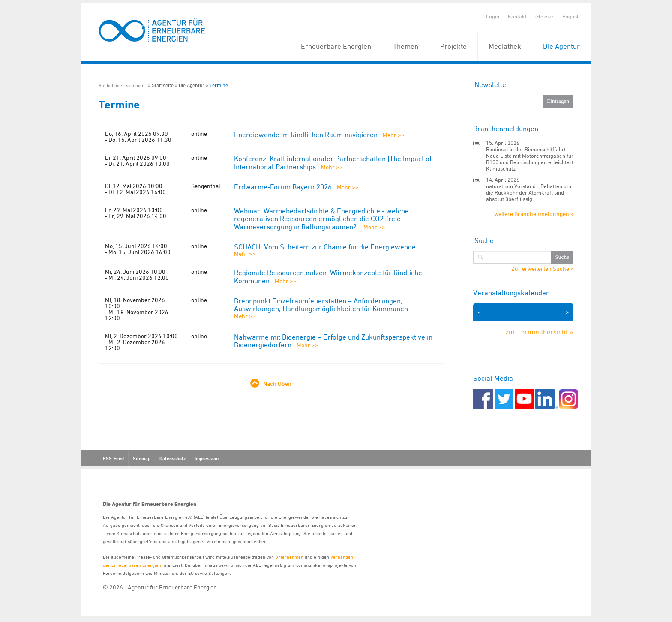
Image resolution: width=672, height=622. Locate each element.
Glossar (544, 16)
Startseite (163, 85)
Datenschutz (172, 458)
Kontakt (517, 16)
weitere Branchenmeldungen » (534, 214)
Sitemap (142, 458)
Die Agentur (561, 46)
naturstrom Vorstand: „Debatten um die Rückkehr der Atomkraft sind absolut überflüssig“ (529, 192)
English (571, 16)
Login (493, 16)
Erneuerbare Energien (336, 46)
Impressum (207, 458)
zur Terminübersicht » (539, 332)
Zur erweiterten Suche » (542, 269)
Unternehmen (289, 557)
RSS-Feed (113, 458)
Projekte (453, 46)
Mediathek (505, 46)
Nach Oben (277, 383)
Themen (406, 46)
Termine (219, 85)
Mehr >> (394, 135)
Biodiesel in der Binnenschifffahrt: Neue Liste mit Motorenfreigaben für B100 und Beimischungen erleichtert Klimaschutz (530, 159)
